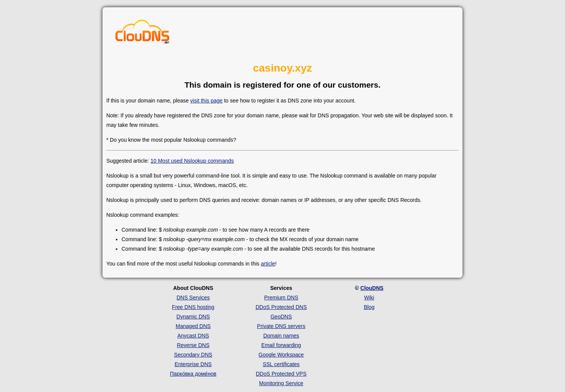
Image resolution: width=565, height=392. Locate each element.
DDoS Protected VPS (281, 374)
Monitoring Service (281, 383)
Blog (369, 307)
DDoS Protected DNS (281, 307)
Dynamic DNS (193, 317)
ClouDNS (372, 288)
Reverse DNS (193, 345)
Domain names (281, 336)
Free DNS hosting (193, 307)
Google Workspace (281, 355)
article (268, 264)
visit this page (206, 101)
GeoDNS (281, 317)
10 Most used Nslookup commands (192, 161)
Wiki (369, 298)
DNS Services (193, 298)
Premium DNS (281, 298)
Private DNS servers (281, 326)
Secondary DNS (193, 355)
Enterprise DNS (193, 364)
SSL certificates (281, 364)
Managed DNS (193, 326)
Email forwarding (281, 345)
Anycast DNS (193, 336)
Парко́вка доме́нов (193, 374)
